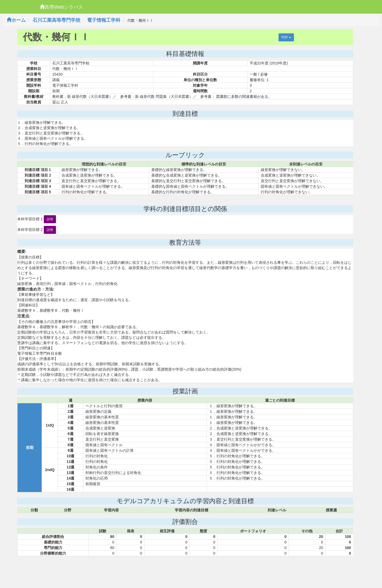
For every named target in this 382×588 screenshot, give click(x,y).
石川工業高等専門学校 (57, 20)
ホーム (16, 20)
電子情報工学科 (104, 20)
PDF (286, 37)
